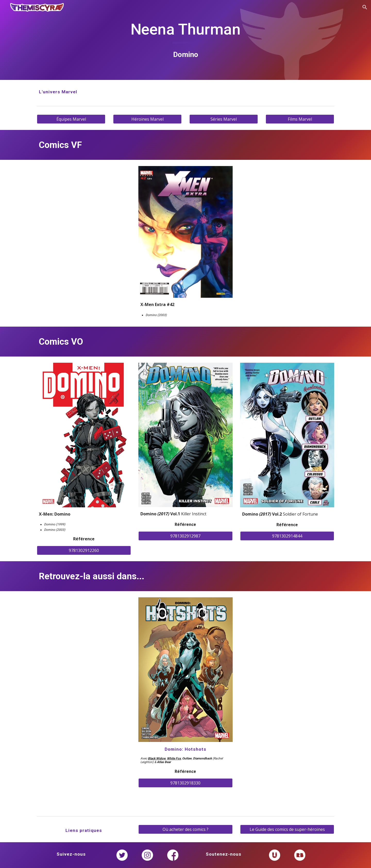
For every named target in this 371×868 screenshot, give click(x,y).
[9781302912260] (84, 550)
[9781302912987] (185, 536)
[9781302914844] (287, 536)
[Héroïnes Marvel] (147, 119)
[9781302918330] (185, 783)
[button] (365, 7)
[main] (185, 40)
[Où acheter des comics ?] (185, 829)
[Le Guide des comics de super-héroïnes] (287, 829)
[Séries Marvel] (224, 119)
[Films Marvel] (300, 119)
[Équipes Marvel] (71, 119)
